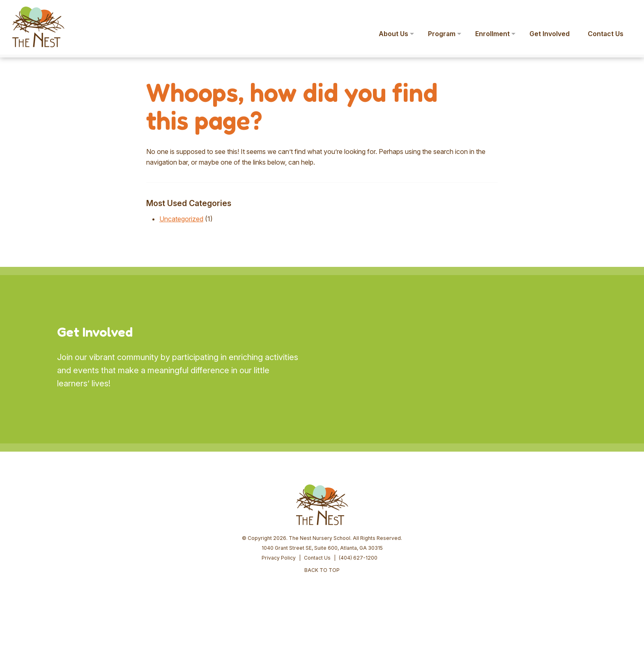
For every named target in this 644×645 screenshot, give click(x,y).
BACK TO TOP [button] (322, 570)
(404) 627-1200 (358, 558)
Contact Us (317, 558)
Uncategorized (181, 219)
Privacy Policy (279, 558)
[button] (626, 11)
